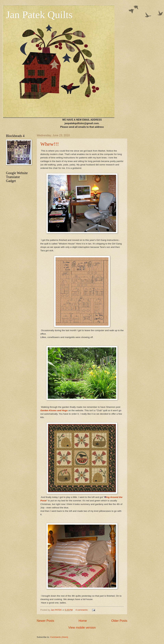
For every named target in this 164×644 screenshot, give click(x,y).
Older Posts (119, 621)
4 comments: (82, 610)
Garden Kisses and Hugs (54, 410)
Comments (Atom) (59, 637)
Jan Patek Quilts (39, 15)
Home (83, 621)
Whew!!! (50, 144)
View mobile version (82, 628)
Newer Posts (45, 621)
